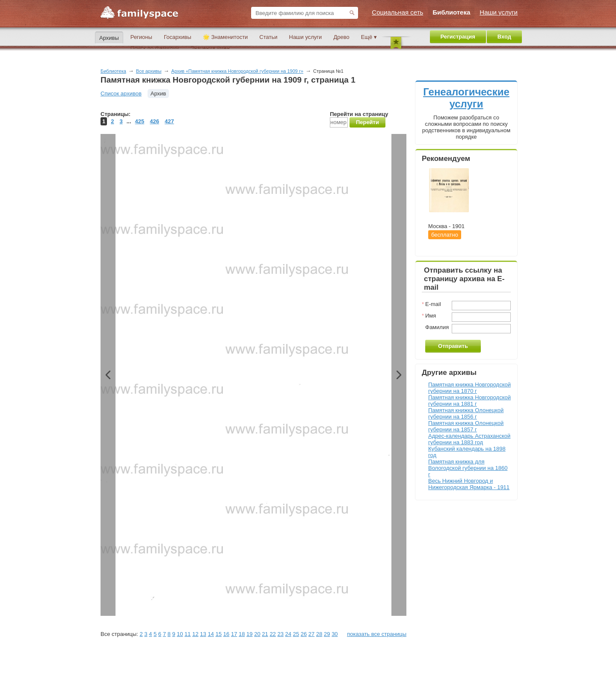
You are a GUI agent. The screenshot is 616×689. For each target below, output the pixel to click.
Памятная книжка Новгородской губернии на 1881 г (469, 401)
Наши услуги (306, 37)
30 (335, 634)
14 (211, 634)
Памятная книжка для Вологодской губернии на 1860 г (468, 468)
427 (169, 121)
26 (304, 634)
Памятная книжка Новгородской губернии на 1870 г (469, 388)
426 (154, 121)
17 (234, 634)
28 (319, 634)
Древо (341, 37)
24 (288, 634)
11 (187, 634)
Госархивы (178, 37)
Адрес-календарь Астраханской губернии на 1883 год (469, 439)
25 (296, 634)
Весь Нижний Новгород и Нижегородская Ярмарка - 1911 (469, 484)
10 (180, 634)
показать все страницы (377, 634)
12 (195, 634)
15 (219, 634)
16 (226, 634)
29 (327, 634)
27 (311, 634)
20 (257, 634)
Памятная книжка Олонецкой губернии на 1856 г (466, 413)
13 (203, 634)
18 (242, 634)
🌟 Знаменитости (225, 37)
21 (265, 634)
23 (280, 634)
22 (272, 634)
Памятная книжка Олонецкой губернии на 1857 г (466, 426)
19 (249, 634)
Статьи (268, 37)
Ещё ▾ (369, 37)
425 (140, 121)
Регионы (141, 37)
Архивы (109, 38)
